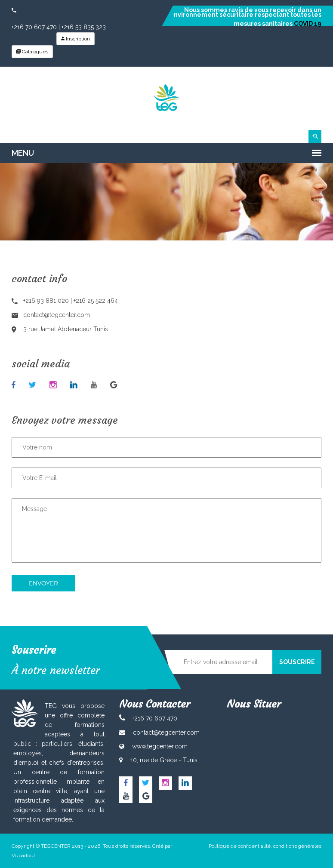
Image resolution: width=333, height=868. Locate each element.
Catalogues (32, 52)
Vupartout (23, 856)
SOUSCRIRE (297, 662)
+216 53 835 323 (84, 27)
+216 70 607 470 (34, 27)
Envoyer (43, 583)
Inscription (76, 39)
